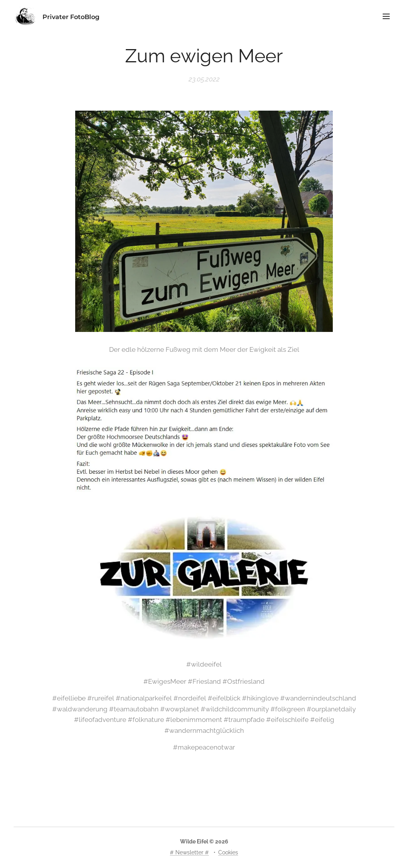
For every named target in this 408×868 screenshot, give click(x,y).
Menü (386, 16)
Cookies (228, 852)
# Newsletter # (189, 852)
